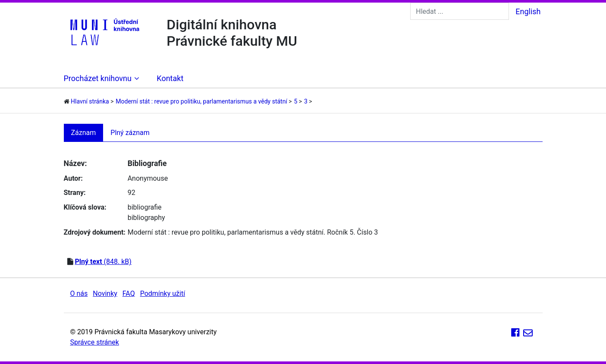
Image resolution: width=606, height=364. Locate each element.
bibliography (146, 218)
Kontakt (170, 78)
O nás (79, 293)
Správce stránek (95, 342)
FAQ (129, 293)
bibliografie (145, 207)
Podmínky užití (163, 293)
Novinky (105, 293)
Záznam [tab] (84, 133)
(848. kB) (103, 262)
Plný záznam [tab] (130, 133)
